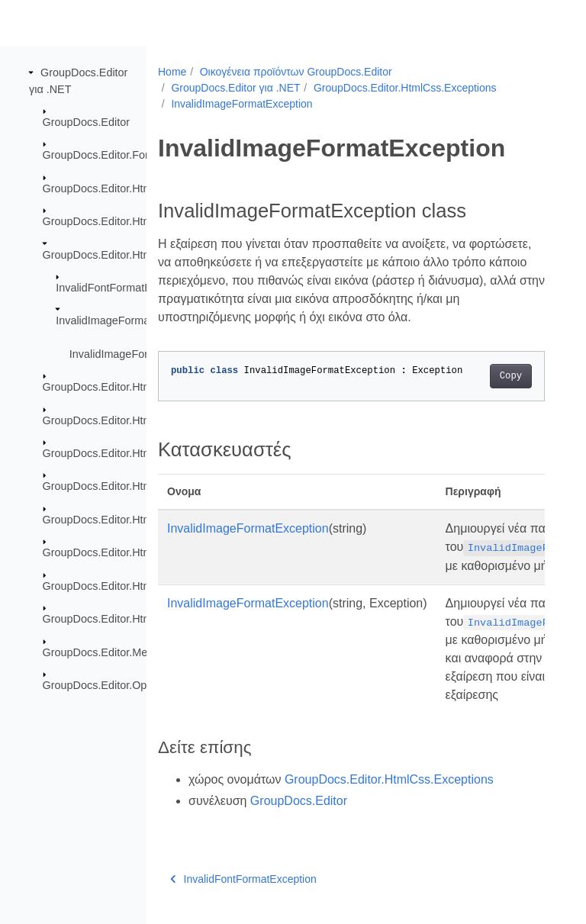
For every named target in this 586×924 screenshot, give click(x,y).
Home (172, 72)
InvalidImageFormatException (128, 320)
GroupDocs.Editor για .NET (235, 88)
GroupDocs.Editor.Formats (108, 155)
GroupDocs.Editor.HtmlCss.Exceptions (137, 254)
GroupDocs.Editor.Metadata (111, 652)
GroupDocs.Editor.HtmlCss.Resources (136, 387)
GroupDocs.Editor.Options (106, 685)
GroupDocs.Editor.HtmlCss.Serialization (140, 619)
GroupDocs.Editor (86, 122)
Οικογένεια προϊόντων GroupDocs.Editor (296, 72)
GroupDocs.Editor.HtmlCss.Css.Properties (146, 221)
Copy (511, 376)
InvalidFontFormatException (124, 288)
